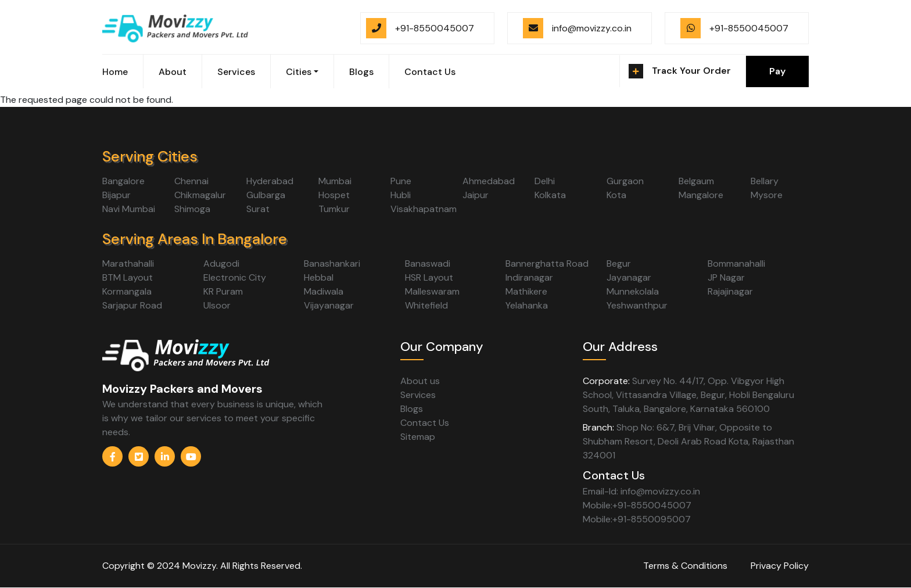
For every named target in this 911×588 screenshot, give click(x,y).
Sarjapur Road (132, 305)
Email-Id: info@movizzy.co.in (641, 491)
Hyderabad (270, 181)
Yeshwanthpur (637, 305)
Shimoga (192, 209)
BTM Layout (128, 277)
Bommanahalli (736, 263)
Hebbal (319, 277)
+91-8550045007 (435, 28)
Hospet (334, 195)
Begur (619, 263)
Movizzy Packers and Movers (182, 389)
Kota (616, 195)
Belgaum (696, 181)
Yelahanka (527, 305)
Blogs (361, 72)
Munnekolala (633, 291)
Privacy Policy (780, 566)
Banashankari (332, 263)
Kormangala (127, 291)
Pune (401, 181)
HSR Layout (429, 277)
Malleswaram (432, 291)
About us (420, 381)
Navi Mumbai (129, 209)
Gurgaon (625, 181)
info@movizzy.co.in (592, 28)
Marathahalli (128, 263)
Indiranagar (529, 277)
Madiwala (324, 291)
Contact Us (430, 72)
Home (115, 72)
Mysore (767, 195)
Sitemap (418, 437)
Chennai (191, 181)
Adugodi (221, 263)
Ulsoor (217, 305)
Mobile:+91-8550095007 (637, 519)
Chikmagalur (200, 195)
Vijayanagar (329, 305)
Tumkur (334, 209)
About (173, 72)
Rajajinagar (730, 291)
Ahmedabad (489, 181)
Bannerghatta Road (547, 263)
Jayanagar (629, 277)
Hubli (401, 195)
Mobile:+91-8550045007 (637, 505)
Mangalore (701, 195)
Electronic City (235, 277)
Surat (258, 209)
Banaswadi (428, 263)
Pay (777, 71)
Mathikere (526, 291)
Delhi (545, 181)
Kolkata (550, 195)
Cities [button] (299, 72)
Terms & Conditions (685, 566)
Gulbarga (266, 195)
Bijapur (116, 195)
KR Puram (223, 291)
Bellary (765, 181)
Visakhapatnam (424, 209)
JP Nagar (726, 277)
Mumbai (335, 181)
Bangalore (123, 181)
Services (236, 72)
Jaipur (476, 195)
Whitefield (426, 305)
